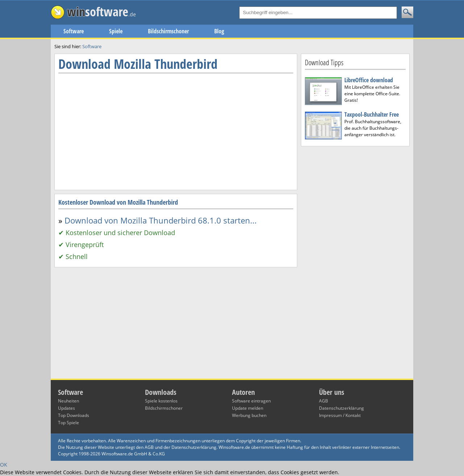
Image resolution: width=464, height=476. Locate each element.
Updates (67, 408)
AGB (324, 401)
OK (4, 465)
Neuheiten (69, 401)
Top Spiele (69, 423)
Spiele (116, 31)
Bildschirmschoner (168, 31)
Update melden (248, 408)
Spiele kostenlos (161, 401)
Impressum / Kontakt (340, 415)
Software (74, 31)
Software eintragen (251, 401)
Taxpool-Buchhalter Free (372, 114)
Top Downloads (74, 415)
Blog (219, 31)
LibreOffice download (369, 80)
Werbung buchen (249, 415)
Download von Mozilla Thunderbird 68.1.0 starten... (161, 220)
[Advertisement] (355, 263)
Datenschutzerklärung (341, 408)
